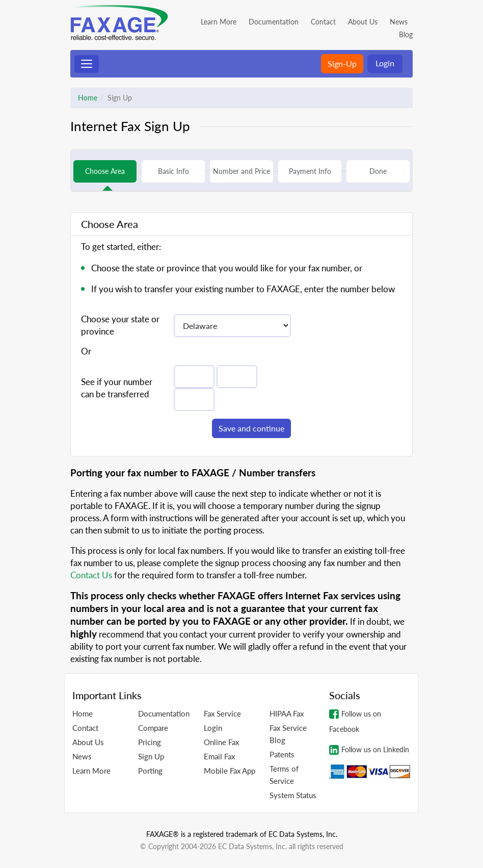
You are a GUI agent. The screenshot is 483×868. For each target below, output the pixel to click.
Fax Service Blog (288, 734)
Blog (406, 34)
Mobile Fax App (230, 771)
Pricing (150, 742)
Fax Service (222, 713)
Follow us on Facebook (355, 721)
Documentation (274, 22)
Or (86, 351)
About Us (363, 22)
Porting (150, 771)
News (399, 22)
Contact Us (91, 575)
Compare (153, 728)
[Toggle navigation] (87, 64)
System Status (293, 795)
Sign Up (151, 756)
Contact (323, 22)
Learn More (219, 22)
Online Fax (221, 742)
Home (88, 98)
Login (385, 63)
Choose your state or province (120, 325)
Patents (282, 754)
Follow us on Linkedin (369, 750)
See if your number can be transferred (117, 388)
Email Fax (219, 756)
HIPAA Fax (287, 713)
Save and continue (251, 428)
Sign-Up (342, 63)
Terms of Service (284, 775)
